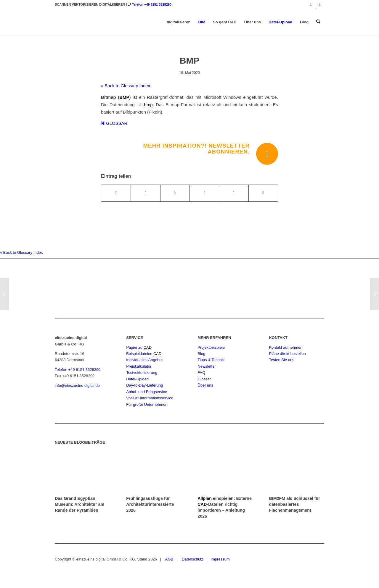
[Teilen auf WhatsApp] (175, 193)
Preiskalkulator (139, 366)
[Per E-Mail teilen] (263, 193)
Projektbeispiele (211, 347)
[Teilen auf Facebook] (116, 193)
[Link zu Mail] (320, 4)
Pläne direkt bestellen (287, 354)
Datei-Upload (137, 379)
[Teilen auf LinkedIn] (234, 193)
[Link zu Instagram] (311, 4)
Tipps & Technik (211, 360)
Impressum (220, 559)
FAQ (201, 373)
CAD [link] (148, 347)
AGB (169, 559)
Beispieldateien (140, 354)
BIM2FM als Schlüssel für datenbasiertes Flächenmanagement (294, 504)
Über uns (205, 385)
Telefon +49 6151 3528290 (152, 4)
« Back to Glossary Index (126, 86)
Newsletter (207, 366)
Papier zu (135, 347)
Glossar (204, 379)
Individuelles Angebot (144, 360)
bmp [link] (148, 105)
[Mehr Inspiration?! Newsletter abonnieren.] (267, 154)
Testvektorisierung (142, 373)
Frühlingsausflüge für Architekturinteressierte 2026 (150, 504)
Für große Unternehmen (147, 404)
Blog (201, 354)
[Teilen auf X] (145, 193)
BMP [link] (124, 97)
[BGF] (5, 294)
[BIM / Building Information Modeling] (374, 294)
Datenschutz (192, 559)
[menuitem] (179, 22)
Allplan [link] (205, 498)
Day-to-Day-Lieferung (144, 385)
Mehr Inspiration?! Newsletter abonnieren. (196, 149)
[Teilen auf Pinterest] (204, 193)
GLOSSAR (114, 123)
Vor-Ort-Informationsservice (150, 398)
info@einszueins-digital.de (77, 386)
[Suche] (318, 22)
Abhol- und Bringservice (147, 392)
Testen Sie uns (281, 360)
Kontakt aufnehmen (286, 347)
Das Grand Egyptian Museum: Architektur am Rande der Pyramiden (80, 504)
